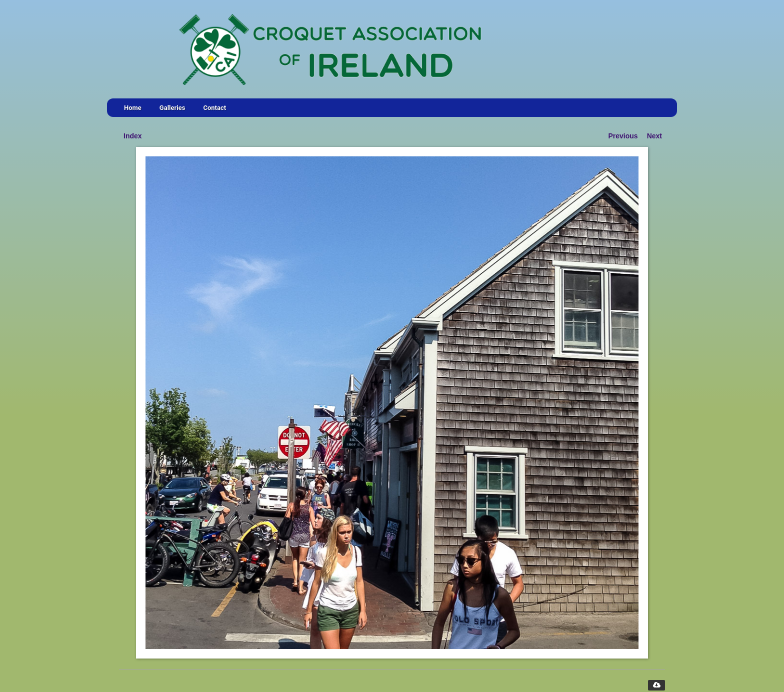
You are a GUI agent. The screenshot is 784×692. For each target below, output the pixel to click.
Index (133, 136)
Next (654, 136)
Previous (623, 136)
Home (133, 108)
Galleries (172, 108)
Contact (214, 108)
